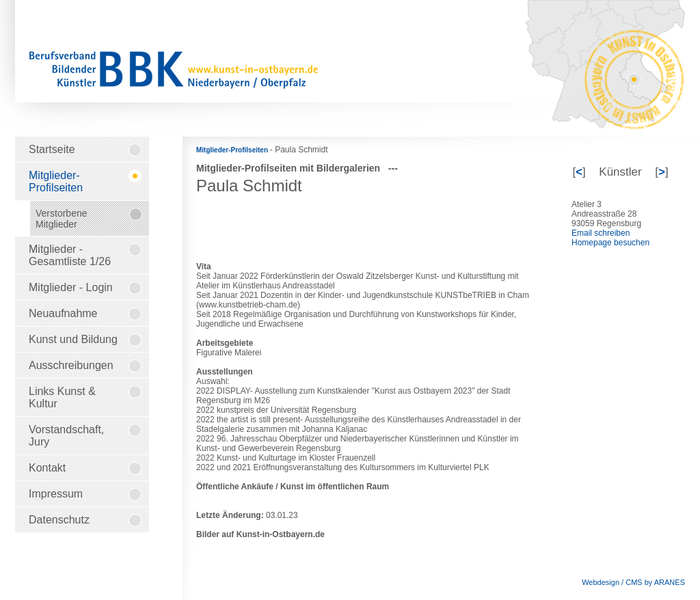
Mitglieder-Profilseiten (233, 150)
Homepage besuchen (610, 243)
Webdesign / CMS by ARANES (633, 582)
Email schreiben (601, 233)
